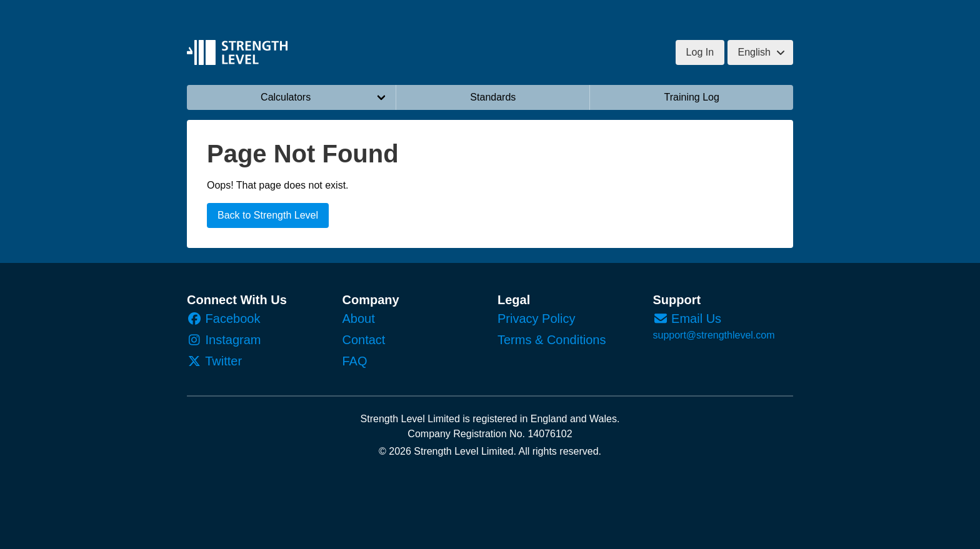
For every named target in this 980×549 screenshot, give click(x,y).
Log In (700, 52)
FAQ (355, 361)
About (359, 319)
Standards (493, 97)
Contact (364, 340)
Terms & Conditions (552, 340)
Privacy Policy (536, 319)
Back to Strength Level (268, 215)
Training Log (692, 97)
